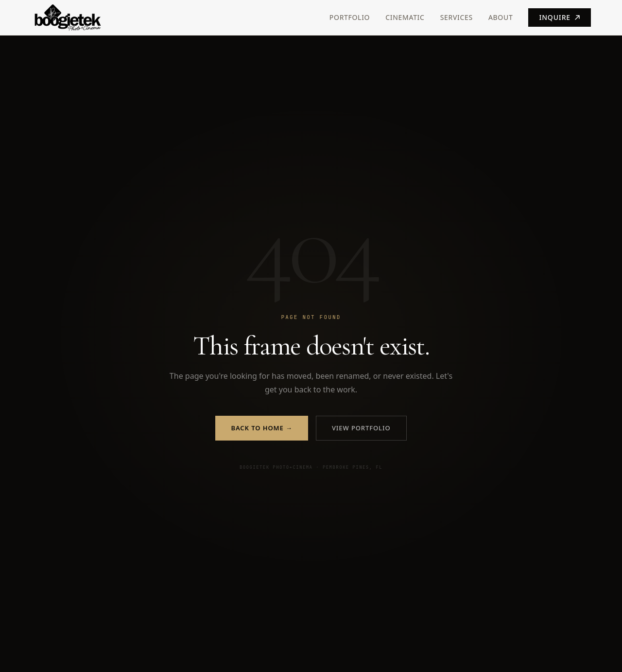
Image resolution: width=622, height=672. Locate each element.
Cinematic (405, 17)
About (501, 17)
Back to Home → (261, 428)
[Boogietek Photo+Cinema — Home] (85, 18)
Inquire (560, 17)
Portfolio (350, 17)
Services (457, 17)
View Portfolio (361, 428)
